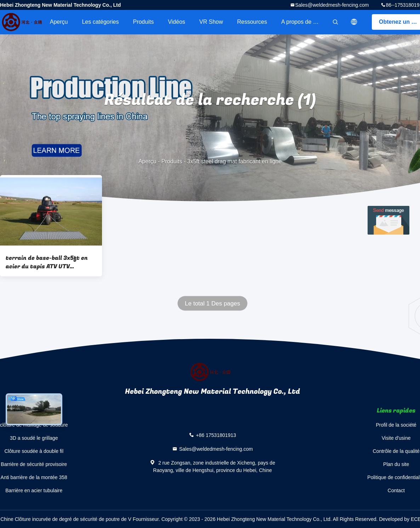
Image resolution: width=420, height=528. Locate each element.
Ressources (252, 22)
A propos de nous (303, 22)
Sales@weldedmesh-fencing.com (332, 5)
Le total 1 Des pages (212, 304)
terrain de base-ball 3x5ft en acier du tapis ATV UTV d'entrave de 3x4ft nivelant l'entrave (47, 262)
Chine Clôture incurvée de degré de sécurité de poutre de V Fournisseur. (81, 519)
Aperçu (59, 22)
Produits (143, 22)
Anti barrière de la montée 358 (34, 477)
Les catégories (100, 22)
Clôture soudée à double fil (34, 451)
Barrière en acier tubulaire (34, 490)
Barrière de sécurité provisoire (34, 464)
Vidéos (177, 22)
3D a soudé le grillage (34, 438)
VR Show (211, 22)
